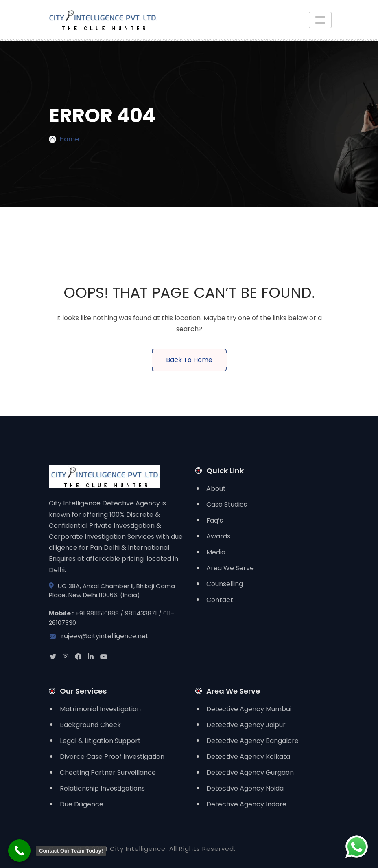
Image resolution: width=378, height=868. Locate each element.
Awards (218, 536)
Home (69, 139)
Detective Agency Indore (246, 804)
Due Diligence (82, 804)
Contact (220, 600)
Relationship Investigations (102, 788)
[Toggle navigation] (320, 20)
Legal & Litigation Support (100, 741)
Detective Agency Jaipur (246, 725)
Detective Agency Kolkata (248, 757)
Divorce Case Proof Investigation (112, 757)
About (216, 489)
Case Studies (227, 504)
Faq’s (215, 520)
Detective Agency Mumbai (249, 709)
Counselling (225, 584)
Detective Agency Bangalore (252, 741)
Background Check (90, 725)
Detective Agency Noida (245, 788)
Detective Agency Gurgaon (250, 772)
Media (216, 552)
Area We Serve (230, 568)
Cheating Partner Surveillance (108, 772)
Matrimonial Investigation (100, 709)
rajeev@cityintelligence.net (99, 636)
